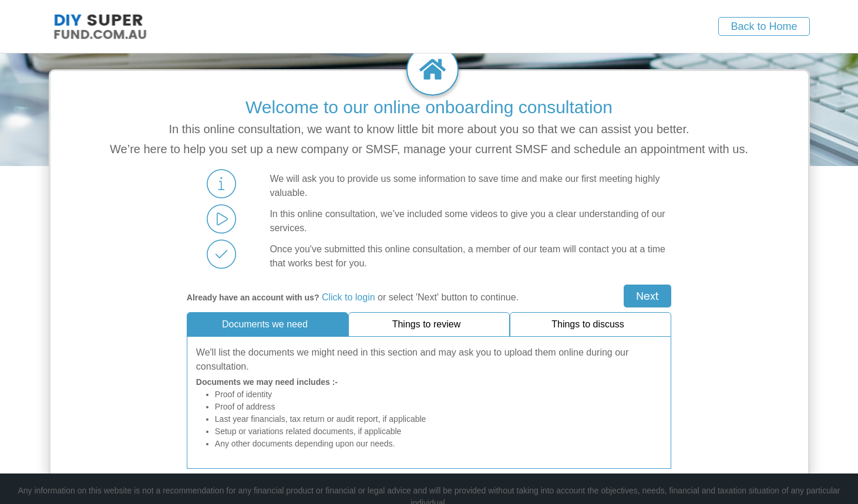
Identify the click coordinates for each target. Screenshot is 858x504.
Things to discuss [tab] (588, 324)
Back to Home (764, 26)
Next (647, 296)
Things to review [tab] (427, 324)
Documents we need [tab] (265, 324)
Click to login (349, 297)
